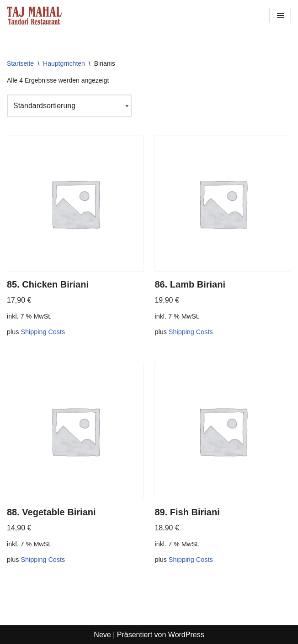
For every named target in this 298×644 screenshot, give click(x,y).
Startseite (20, 63)
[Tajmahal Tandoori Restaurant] (34, 16)
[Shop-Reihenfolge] (69, 106)
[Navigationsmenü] (280, 16)
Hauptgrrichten (64, 63)
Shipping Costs (43, 332)
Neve (102, 635)
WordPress (186, 635)
